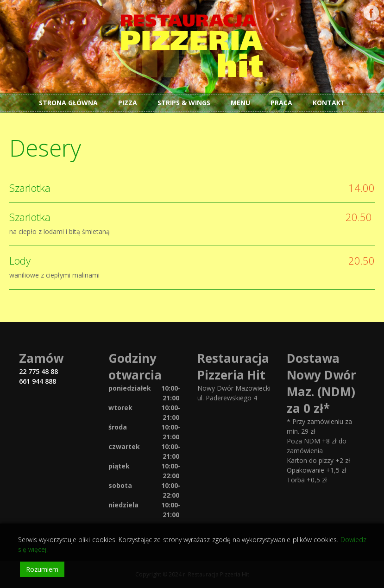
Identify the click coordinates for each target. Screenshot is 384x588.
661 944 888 (38, 381)
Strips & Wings (184, 103)
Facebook (371, 13)
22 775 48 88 (38, 371)
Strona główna (68, 103)
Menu (240, 103)
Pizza (128, 103)
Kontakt (329, 103)
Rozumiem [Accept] (42, 569)
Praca (281, 103)
